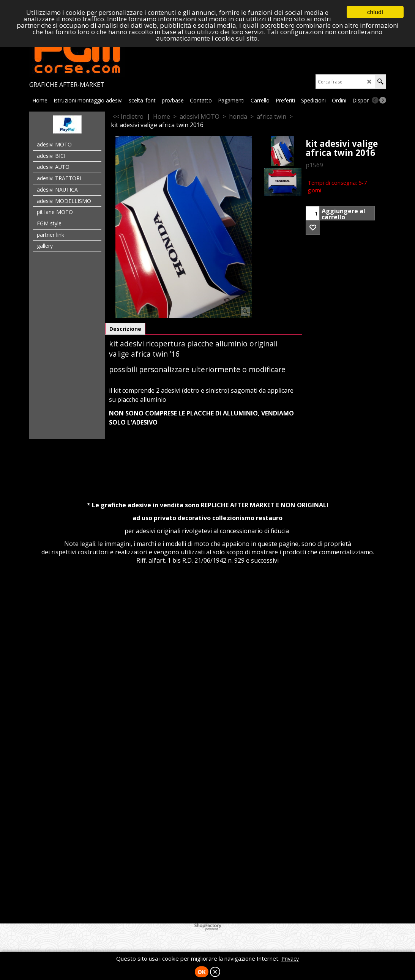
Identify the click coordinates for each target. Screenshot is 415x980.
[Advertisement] (207, 648)
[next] (383, 100)
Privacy (290, 959)
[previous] (375, 100)
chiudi (375, 12)
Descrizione (125, 329)
